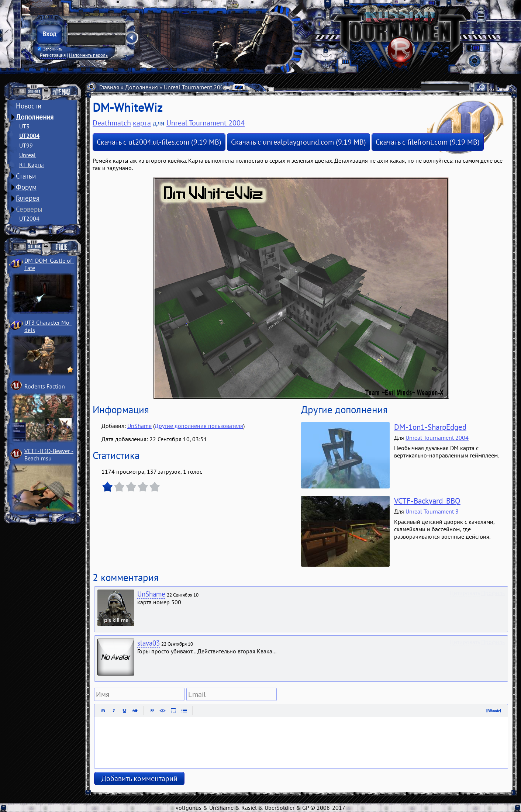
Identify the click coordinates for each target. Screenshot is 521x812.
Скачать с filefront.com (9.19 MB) (428, 142)
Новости (29, 106)
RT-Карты (32, 165)
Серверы (29, 209)
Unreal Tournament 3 (432, 511)
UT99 (26, 145)
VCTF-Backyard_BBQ (427, 501)
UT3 (24, 126)
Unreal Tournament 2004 (195, 87)
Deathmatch (270, 87)
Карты (241, 87)
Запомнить (50, 49)
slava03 (149, 643)
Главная (109, 87)
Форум (26, 187)
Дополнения (35, 117)
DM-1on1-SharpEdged (430, 427)
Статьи (26, 176)
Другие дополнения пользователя (199, 426)
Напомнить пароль (88, 55)
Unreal (27, 155)
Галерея (28, 198)
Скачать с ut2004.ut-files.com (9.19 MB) (159, 142)
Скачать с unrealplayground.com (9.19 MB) (299, 142)
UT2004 (29, 136)
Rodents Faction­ (45, 386)
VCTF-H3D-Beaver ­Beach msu (49, 455)
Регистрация (53, 55)
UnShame (139, 426)
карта (142, 123)
